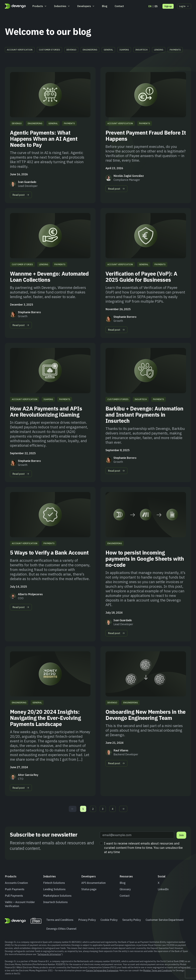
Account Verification (20, 50)
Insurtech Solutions (55, 902)
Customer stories (49, 50)
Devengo (71, 50)
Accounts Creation (16, 883)
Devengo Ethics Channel (61, 929)
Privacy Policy (87, 920)
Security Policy (132, 920)
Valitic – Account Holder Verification (20, 904)
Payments (175, 50)
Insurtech (141, 50)
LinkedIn (163, 889)
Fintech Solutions (54, 883)
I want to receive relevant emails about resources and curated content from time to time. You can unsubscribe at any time (143, 848)
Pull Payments (14, 896)
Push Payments (15, 889)
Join (181, 835)
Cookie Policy (109, 920)
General (108, 50)
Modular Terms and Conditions (158, 971)
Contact (119, 6)
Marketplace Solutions (57, 896)
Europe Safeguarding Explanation (102, 971)
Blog (105, 6)
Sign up (168, 6)
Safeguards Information (49, 954)
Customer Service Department (165, 920)
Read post (21, 195)
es (156, 6)
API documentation (93, 883)
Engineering (90, 50)
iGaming (124, 50)
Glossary (125, 889)
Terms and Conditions (60, 920)
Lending (159, 50)
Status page (89, 889)
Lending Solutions (54, 889)
